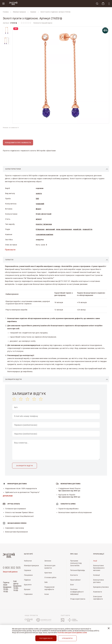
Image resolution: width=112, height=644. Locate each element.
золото (39, 193)
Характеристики (13, 169)
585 (37, 199)
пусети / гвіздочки (44, 224)
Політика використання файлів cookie (72, 633)
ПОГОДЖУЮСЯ (46, 638)
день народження (64, 229)
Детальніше (8, 496)
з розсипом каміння (45, 234)
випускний (50, 229)
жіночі (39, 219)
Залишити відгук (14, 379)
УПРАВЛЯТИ (67, 638)
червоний (40, 204)
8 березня (40, 229)
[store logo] (51, 4)
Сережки (33, 12)
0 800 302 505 (12, 568)
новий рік (77, 229)
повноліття (88, 229)
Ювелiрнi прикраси (19, 12)
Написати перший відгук (43, 23)
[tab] (56, 169)
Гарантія (9, 260)
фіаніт (39, 209)
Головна (6, 12)
